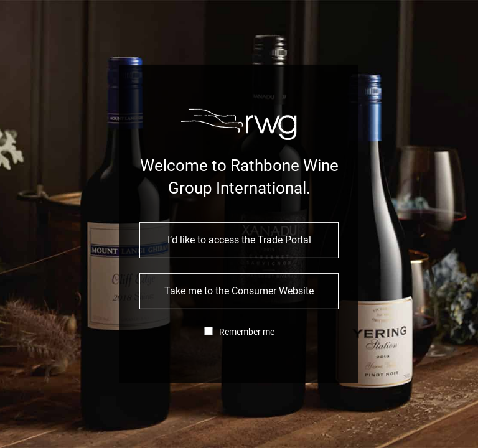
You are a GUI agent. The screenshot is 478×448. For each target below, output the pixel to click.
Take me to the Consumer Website (239, 291)
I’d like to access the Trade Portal (239, 240)
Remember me (247, 332)
